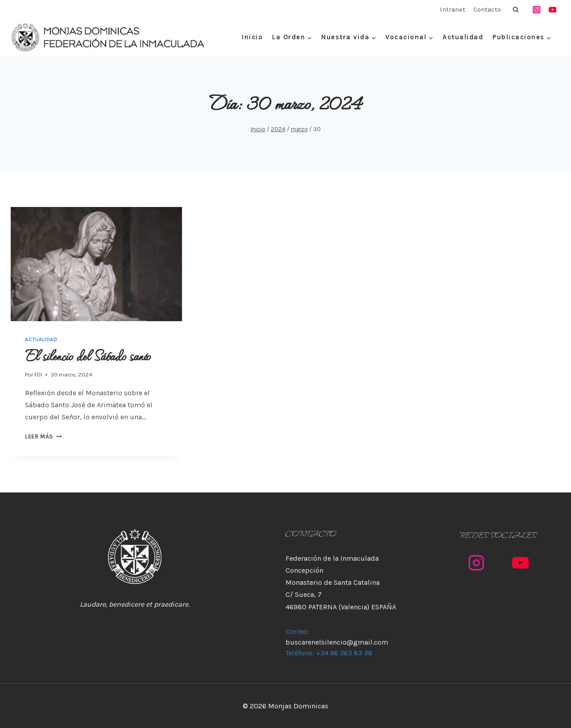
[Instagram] (537, 10)
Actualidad (463, 37)
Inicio (252, 37)
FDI (38, 374)
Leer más (43, 436)
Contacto (487, 9)
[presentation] (96, 264)
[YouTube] (552, 10)
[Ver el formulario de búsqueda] (516, 10)
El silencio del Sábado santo (88, 355)
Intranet (453, 9)
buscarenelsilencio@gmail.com (337, 642)
